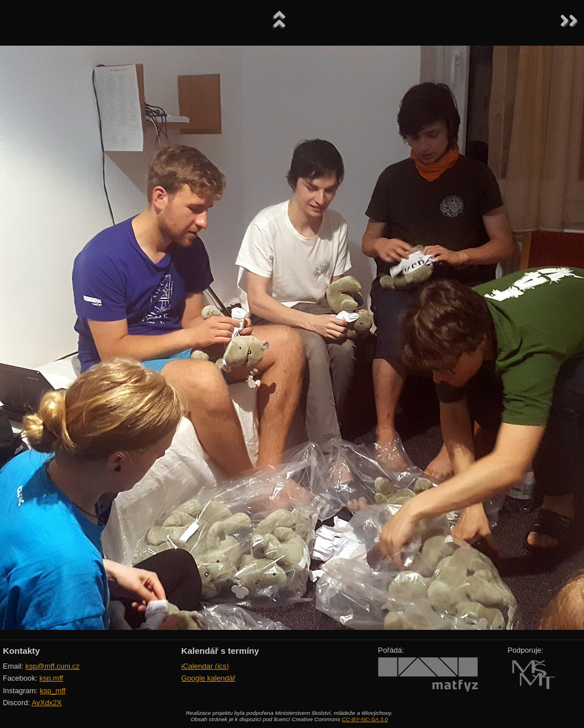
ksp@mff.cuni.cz (53, 666)
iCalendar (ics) (205, 666)
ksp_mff (53, 691)
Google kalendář (208, 678)
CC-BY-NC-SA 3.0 (365, 719)
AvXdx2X (46, 703)
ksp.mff (51, 678)
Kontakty (21, 651)
